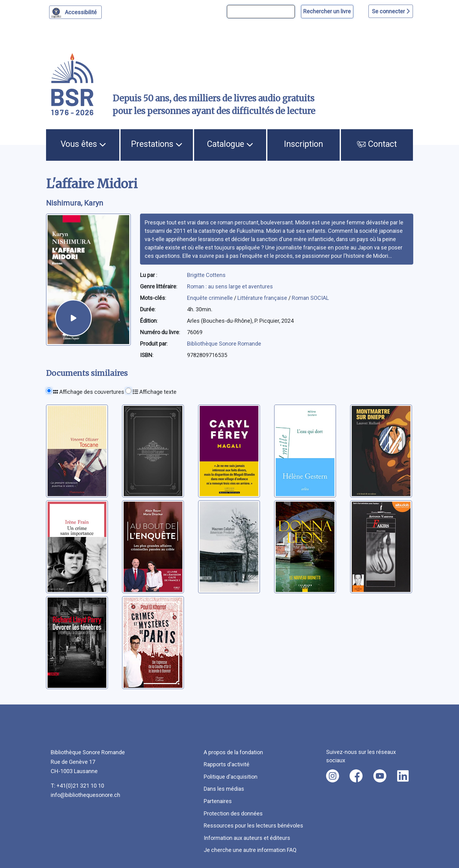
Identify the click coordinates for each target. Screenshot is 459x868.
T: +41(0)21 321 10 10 (77, 786)
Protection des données (233, 813)
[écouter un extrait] (73, 318)
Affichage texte (155, 392)
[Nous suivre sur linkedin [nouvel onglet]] (403, 776)
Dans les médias (224, 789)
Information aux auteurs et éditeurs (247, 838)
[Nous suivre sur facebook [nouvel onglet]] (356, 776)
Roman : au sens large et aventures (230, 286)
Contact (377, 144)
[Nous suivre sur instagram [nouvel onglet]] (333, 776)
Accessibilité (82, 11)
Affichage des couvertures (89, 392)
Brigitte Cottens (206, 275)
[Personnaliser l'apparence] (76, 12)
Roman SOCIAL (310, 298)
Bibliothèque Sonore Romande (224, 344)
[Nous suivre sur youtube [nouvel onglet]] (380, 776)
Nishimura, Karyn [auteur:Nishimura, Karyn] (75, 203)
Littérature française (263, 298)
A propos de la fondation (233, 752)
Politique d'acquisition (231, 777)
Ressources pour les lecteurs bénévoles (253, 825)
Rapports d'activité (227, 764)
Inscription (304, 144)
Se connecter (391, 11)
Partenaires (218, 801)
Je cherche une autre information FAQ (250, 850)
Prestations (157, 144)
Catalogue (230, 144)
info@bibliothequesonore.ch (85, 795)
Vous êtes (83, 144)
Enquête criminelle (210, 298)
